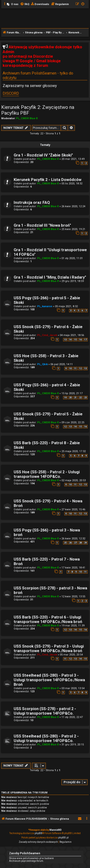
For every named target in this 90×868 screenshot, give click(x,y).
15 (75, 340)
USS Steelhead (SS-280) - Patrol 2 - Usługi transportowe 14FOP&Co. (46, 738)
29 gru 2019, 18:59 (73, 281)
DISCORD (11, 93)
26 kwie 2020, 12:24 (73, 206)
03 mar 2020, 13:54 (73, 688)
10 (70, 368)
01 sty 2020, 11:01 (72, 258)
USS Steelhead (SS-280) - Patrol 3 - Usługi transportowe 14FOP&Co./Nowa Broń (49, 680)
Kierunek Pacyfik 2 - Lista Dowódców (48, 180)
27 (75, 543)
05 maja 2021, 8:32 (66, 306)
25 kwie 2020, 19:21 (73, 229)
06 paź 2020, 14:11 (62, 364)
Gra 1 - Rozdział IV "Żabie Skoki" (43, 155)
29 (85, 543)
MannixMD (56, 830)
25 (65, 543)
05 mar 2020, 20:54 (71, 655)
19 (65, 398)
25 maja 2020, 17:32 (74, 451)
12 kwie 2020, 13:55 (73, 596)
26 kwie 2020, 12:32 (73, 539)
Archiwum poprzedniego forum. (27, 861)
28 (80, 543)
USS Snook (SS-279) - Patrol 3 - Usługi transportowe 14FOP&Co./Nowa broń (49, 649)
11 (75, 368)
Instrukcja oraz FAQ (32, 203)
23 (85, 398)
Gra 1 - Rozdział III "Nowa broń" (42, 225)
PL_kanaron (45, 306)
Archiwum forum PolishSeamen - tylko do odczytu (38, 75)
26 (70, 543)
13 (65, 340)
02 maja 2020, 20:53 (74, 480)
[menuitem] (13, 4)
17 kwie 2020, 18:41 (73, 568)
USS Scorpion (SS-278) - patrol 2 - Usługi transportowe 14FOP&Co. (45, 711)
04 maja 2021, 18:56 (72, 335)
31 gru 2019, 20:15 (73, 745)
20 (70, 398)
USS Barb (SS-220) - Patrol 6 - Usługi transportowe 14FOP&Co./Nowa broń (48, 619)
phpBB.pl (63, 838)
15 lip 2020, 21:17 (72, 393)
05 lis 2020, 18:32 (72, 184)
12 (80, 368)
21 (75, 398)
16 (80, 340)
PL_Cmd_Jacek (47, 335)
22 (80, 398)
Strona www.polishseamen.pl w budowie (31, 858)
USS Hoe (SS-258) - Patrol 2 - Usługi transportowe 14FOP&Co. (47, 474)
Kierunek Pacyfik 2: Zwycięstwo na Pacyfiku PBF (38, 110)
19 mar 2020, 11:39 (73, 626)
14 (70, 340)
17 (85, 340)
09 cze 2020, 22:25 (73, 422)
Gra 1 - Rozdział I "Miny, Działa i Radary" (50, 277)
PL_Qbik (42, 364)
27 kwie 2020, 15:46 (73, 509)
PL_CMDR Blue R (27, 118)
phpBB (38, 833)
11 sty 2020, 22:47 (72, 717)
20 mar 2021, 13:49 (73, 159)
